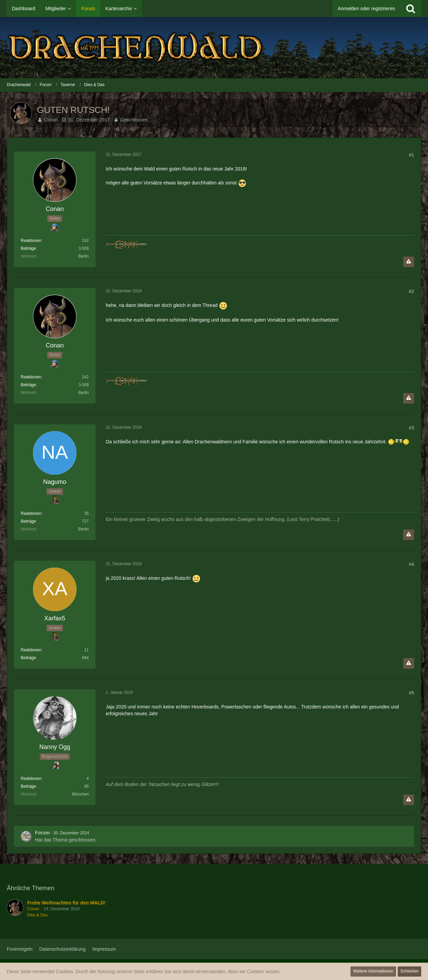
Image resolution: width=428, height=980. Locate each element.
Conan (51, 120)
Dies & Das (37, 915)
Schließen (409, 971)
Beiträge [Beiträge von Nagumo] (28, 521)
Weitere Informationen (373, 971)
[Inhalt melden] (409, 262)
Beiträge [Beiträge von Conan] (28, 248)
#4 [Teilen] (411, 564)
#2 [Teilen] (411, 291)
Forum (42, 833)
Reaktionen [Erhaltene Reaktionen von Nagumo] (31, 513)
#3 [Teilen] (411, 428)
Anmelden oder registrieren (366, 9)
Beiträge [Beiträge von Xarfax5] (28, 658)
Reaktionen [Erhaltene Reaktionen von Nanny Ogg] (31, 779)
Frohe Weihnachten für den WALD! (66, 903)
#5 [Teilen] (411, 693)
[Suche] (411, 9)
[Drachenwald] (214, 48)
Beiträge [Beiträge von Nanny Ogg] (28, 786)
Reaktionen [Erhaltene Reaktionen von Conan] (31, 241)
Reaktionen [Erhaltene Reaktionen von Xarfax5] (31, 650)
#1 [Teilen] (411, 155)
